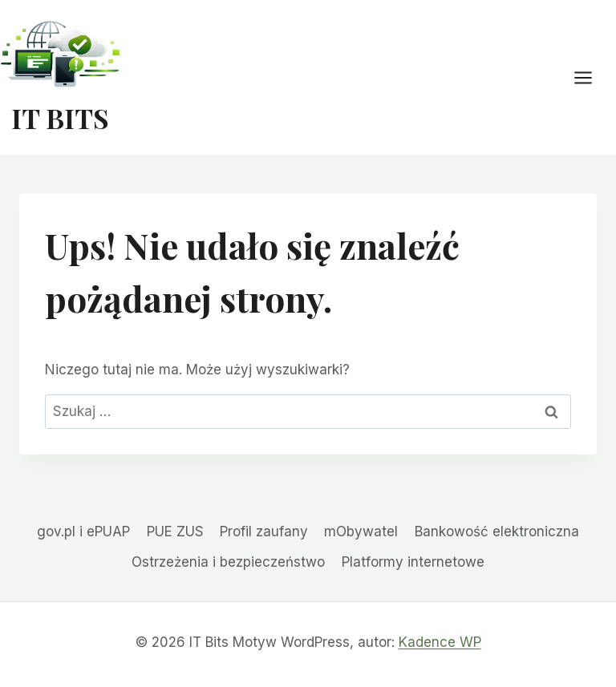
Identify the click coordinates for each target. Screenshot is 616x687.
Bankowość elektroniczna (497, 531)
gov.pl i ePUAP (83, 531)
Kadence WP (440, 642)
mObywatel (361, 531)
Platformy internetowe (413, 562)
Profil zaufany (264, 531)
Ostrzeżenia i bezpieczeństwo (228, 562)
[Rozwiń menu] (591, 77)
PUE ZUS (175, 531)
